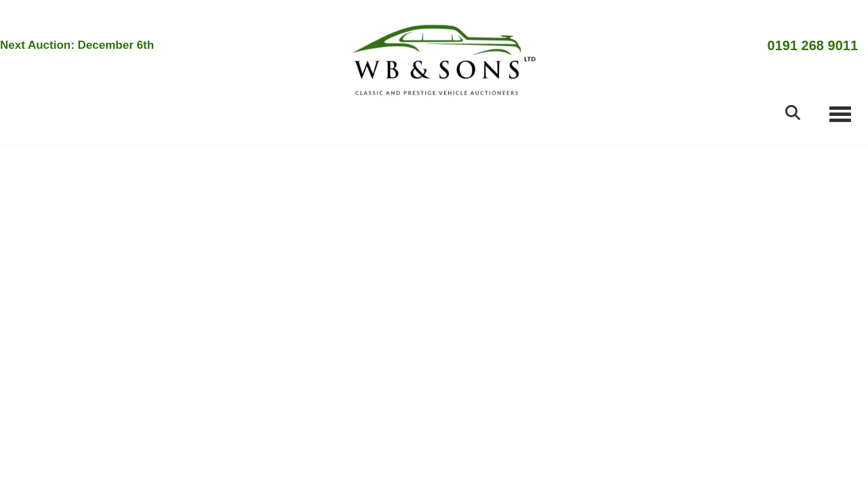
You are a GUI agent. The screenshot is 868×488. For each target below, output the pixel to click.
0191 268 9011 (813, 45)
